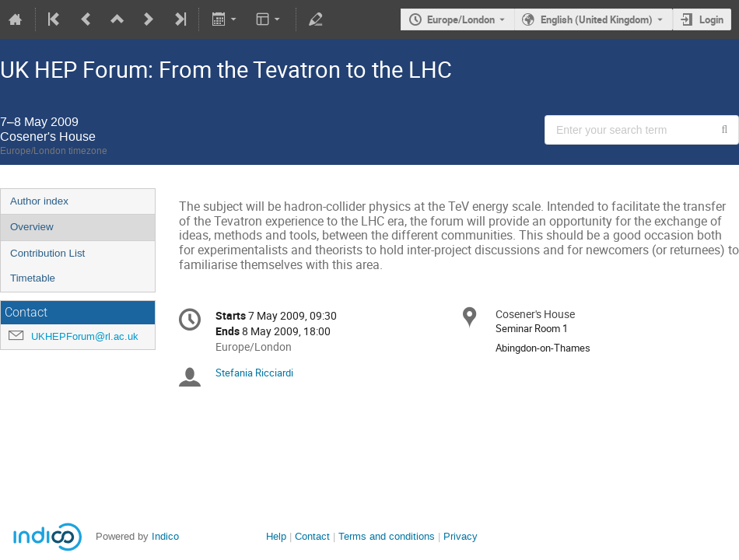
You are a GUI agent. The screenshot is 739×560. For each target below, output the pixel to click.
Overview (32, 227)
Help (276, 536)
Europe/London (461, 19)
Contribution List (47, 253)
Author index (39, 201)
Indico (165, 536)
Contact (312, 536)
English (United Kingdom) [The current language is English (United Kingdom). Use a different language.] (597, 19)
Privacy (461, 536)
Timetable (33, 278)
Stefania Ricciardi (254, 373)
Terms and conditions (387, 536)
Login (711, 19)
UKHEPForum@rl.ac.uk (85, 336)
